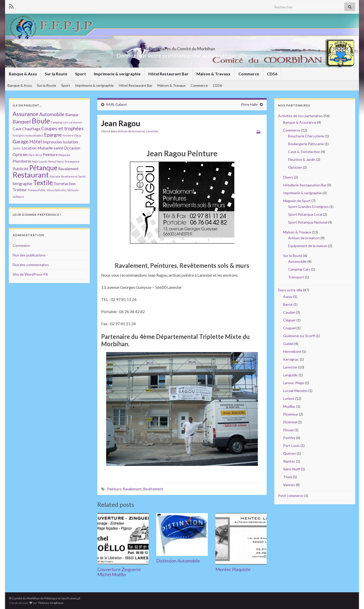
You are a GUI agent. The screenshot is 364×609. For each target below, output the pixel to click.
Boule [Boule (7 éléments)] (41, 121)
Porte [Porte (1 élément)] (61, 161)
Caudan (289, 312)
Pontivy (289, 438)
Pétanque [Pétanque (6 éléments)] (43, 168)
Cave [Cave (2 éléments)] (17, 129)
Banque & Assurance (300, 122)
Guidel (288, 344)
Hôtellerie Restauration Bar (305, 185)
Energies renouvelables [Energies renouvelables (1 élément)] (28, 135)
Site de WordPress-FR (30, 274)
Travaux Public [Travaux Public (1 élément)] (37, 190)
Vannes (289, 485)
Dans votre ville (290, 290)
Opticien (295, 167)
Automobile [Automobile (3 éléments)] (52, 114)
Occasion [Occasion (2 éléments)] (72, 148)
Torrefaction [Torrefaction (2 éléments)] (65, 183)
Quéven (290, 453)
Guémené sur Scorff (299, 336)
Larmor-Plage (294, 383)
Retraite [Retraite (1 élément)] (55, 176)
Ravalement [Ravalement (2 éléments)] (68, 169)
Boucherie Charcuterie (306, 136)
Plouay (288, 430)
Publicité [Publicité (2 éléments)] (20, 169)
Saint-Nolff (292, 469)
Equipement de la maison (308, 246)
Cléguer (289, 320)
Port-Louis (291, 445)
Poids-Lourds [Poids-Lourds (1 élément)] (40, 161)
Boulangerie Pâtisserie (306, 144)
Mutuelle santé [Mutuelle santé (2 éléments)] (50, 148)
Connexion (21, 245)
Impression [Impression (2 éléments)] (52, 142)
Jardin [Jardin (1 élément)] (17, 148)
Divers (288, 177)
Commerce (249, 74)
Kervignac (291, 359)
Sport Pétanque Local (305, 214)
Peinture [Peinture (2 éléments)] (50, 154)
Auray (288, 297)
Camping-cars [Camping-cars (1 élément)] (60, 122)
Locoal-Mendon (295, 391)
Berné (288, 304)
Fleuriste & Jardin (302, 159)
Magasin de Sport (297, 201)
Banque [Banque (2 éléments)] (72, 114)
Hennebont (292, 351)
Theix (288, 477)
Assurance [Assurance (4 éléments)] (26, 114)
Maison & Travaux (213, 74)
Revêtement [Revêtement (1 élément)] (69, 176)
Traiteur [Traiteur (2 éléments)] (20, 190)
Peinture (114, 489)
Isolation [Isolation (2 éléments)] (70, 142)
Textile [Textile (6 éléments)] (43, 183)
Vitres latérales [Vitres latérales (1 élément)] (56, 190)
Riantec (289, 461)
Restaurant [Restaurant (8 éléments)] (31, 175)
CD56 (272, 74)
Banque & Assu (23, 74)
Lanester (152, 131)
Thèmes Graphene (51, 603)
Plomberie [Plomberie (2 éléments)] (22, 161)
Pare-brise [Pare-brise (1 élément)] (35, 155)
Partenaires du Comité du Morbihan (182, 47)
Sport (81, 74)
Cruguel (289, 328)
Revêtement (153, 489)
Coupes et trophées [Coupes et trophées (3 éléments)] (62, 128)
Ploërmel (290, 422)
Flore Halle (250, 104)
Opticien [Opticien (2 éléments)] (20, 154)
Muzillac (289, 406)
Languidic (291, 375)
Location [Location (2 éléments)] (29, 148)
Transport (296, 277)
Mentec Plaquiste (233, 569)
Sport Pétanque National (308, 222)
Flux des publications (29, 255)
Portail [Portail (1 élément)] (52, 161)
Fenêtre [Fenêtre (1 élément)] (68, 135)
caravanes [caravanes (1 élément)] (76, 122)
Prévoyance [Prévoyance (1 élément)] (72, 161)
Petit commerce (291, 496)
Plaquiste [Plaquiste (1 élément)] (64, 155)
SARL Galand (116, 104)
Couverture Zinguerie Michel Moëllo (119, 572)
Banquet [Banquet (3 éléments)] (22, 122)
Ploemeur (291, 414)
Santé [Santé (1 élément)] (82, 176)
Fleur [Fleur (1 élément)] (78, 135)
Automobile (297, 261)
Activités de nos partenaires (300, 116)
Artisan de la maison (131, 131)
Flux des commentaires (31, 265)
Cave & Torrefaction (304, 152)
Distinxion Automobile (178, 561)
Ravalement (132, 489)
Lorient (289, 398)
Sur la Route (56, 74)
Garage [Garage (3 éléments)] (21, 142)
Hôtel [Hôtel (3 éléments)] (36, 142)
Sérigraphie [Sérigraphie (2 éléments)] (22, 183)
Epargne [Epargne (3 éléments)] (53, 135)
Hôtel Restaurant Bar (168, 74)
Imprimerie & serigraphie (117, 74)
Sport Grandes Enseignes (308, 206)
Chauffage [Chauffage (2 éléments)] (31, 129)
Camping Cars (299, 269)
